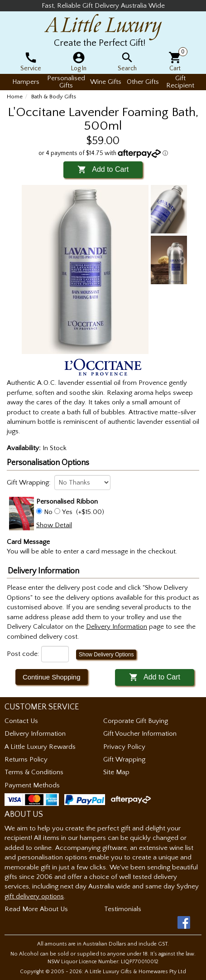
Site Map (116, 772)
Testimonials (123, 909)
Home (15, 97)
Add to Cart (103, 169)
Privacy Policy (124, 747)
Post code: (23, 654)
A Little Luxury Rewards (40, 747)
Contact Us (21, 721)
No (48, 512)
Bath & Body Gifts (54, 97)
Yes (67, 512)
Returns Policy (26, 759)
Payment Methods (32, 785)
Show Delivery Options (106, 655)
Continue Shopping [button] (52, 677)
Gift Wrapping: (29, 483)
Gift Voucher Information (140, 734)
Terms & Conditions (34, 772)
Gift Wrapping (124, 759)
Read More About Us (36, 909)
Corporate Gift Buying (136, 721)
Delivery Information (35, 734)
